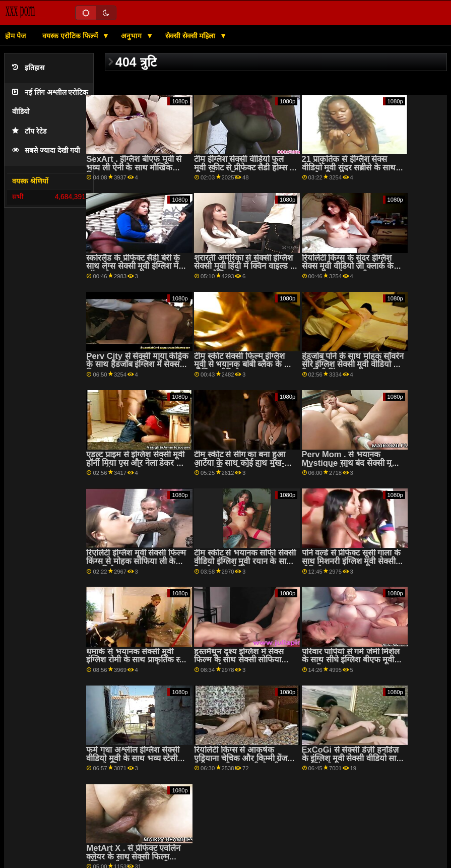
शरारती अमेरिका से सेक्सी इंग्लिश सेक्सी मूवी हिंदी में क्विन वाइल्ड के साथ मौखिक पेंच (245, 266)
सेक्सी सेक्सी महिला (191, 36)
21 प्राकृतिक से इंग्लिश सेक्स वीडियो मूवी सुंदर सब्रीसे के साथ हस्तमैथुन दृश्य (349, 167)
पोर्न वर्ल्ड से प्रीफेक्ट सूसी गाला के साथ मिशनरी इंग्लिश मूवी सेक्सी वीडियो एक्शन (351, 561)
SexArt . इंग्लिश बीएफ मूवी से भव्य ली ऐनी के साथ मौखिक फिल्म (134, 167)
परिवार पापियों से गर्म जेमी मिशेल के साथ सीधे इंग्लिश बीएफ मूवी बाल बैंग (351, 660)
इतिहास (28, 68)
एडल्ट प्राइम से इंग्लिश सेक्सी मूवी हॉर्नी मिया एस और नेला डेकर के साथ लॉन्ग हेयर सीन (135, 463)
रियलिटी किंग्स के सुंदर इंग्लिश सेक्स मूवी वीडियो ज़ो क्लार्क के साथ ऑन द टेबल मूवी (348, 266)
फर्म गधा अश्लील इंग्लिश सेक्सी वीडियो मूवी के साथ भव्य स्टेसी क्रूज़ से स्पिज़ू (133, 758)
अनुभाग (132, 36)
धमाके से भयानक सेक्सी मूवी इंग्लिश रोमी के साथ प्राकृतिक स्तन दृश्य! (137, 660)
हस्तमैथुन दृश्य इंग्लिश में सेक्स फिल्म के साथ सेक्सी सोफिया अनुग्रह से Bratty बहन (239, 660)
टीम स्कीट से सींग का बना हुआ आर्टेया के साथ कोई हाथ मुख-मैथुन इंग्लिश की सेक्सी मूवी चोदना (245, 463)
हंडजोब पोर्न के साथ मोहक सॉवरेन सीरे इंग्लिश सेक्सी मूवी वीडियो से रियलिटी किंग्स (353, 364)
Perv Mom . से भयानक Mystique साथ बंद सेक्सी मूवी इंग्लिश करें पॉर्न (350, 463)
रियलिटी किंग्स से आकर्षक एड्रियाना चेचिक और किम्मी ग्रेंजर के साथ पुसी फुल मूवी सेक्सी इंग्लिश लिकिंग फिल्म (242, 762)
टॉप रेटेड (29, 131)
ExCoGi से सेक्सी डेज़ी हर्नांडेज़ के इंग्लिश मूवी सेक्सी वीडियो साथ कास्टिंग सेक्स (352, 758)
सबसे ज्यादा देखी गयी (46, 150)
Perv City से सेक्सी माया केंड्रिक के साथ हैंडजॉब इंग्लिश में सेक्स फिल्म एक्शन (137, 364)
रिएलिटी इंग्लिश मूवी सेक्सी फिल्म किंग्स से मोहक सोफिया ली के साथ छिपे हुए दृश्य (136, 561)
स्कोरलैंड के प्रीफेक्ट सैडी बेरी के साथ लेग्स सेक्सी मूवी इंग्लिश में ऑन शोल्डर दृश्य (133, 266)
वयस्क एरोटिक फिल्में (71, 36)
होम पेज (15, 36)
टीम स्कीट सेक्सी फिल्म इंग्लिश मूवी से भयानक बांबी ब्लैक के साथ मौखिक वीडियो (246, 364)
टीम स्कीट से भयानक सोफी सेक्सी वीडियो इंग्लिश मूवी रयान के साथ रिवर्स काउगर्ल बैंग (245, 561)
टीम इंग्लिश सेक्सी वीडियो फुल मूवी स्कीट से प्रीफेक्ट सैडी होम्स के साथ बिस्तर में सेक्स (245, 167)
